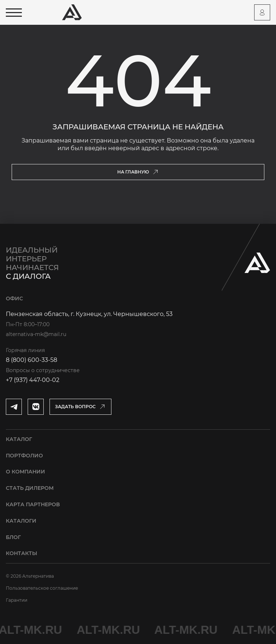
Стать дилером (30, 488)
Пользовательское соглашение (42, 588)
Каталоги (21, 521)
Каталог (19, 439)
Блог (13, 537)
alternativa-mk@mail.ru (36, 334)
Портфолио (24, 456)
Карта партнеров (33, 504)
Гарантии (17, 600)
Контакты (21, 553)
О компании (25, 472)
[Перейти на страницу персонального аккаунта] (262, 12)
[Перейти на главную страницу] (72, 12)
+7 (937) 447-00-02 (33, 380)
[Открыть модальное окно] (80, 407)
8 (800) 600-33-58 (31, 360)
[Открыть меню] (14, 13)
